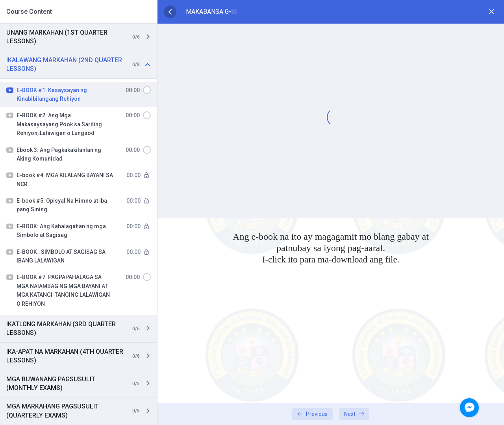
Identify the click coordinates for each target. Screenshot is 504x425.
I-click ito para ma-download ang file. (331, 259)
